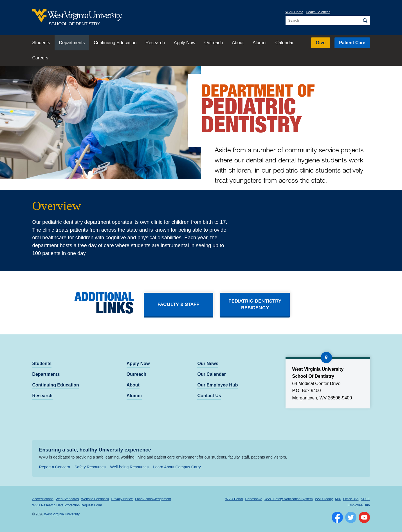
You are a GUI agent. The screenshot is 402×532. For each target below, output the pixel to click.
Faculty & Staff (178, 304)
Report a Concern (55, 467)
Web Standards (67, 499)
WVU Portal (234, 499)
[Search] (365, 21)
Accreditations (43, 499)
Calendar (285, 43)
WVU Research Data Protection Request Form (67, 505)
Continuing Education (115, 43)
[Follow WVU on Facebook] (337, 517)
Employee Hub (359, 505)
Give (321, 43)
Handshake (254, 499)
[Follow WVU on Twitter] (351, 517)
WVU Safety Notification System (288, 499)
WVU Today (324, 499)
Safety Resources (90, 467)
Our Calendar (211, 374)
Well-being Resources (130, 467)
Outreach (214, 43)
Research (155, 43)
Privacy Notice (122, 499)
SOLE (365, 499)
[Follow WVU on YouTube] (364, 517)
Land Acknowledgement (153, 499)
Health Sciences (318, 12)
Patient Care (352, 43)
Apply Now (185, 43)
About (238, 43)
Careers (40, 58)
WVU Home (294, 12)
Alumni (260, 43)
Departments (72, 43)
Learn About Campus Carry (177, 467)
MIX (338, 499)
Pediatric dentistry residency (255, 304)
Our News (208, 364)
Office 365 (351, 499)
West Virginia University (62, 514)
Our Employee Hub (217, 385)
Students (41, 43)
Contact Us (209, 396)
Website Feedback (95, 499)
